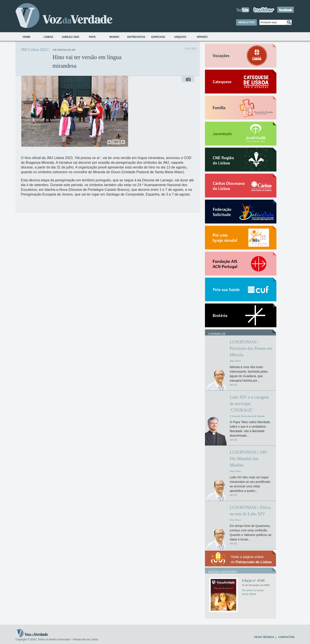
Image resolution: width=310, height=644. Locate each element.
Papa (92, 37)
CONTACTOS (286, 637)
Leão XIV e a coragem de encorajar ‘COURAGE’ (249, 404)
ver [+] (233, 385)
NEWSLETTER (246, 22)
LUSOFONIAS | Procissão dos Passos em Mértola (251, 348)
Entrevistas (136, 37)
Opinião (202, 37)
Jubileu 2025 (70, 37)
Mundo (114, 37)
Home (26, 37)
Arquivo (180, 37)
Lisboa (48, 37)
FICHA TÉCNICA (264, 637)
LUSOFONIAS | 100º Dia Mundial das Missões (249, 459)
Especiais (158, 37)
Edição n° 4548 (253, 581)
